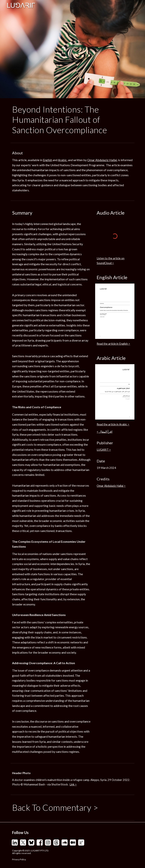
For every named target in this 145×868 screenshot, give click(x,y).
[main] (72, 120)
